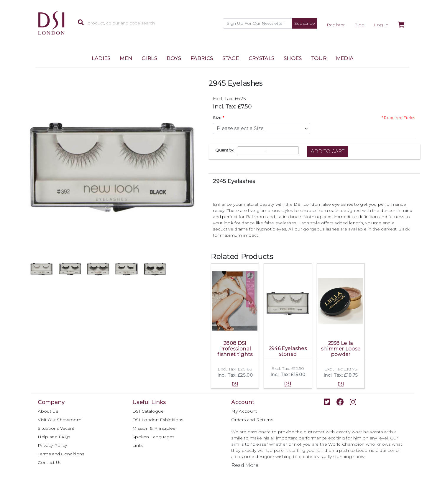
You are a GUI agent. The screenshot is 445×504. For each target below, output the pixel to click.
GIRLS (149, 58)
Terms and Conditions (61, 454)
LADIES (101, 58)
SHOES (293, 58)
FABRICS (202, 58)
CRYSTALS (261, 58)
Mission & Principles (154, 428)
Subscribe (305, 23)
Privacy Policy (52, 445)
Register (336, 25)
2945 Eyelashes (234, 181)
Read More (245, 465)
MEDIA (345, 58)
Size (217, 118)
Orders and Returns (252, 420)
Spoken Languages (153, 437)
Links (138, 445)
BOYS (174, 58)
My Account (244, 411)
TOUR (319, 58)
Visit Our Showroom (59, 420)
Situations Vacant (56, 428)
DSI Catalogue (148, 411)
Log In (381, 25)
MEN (126, 58)
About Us (48, 411)
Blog (359, 25)
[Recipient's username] (258, 23)
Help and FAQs (54, 437)
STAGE (231, 58)
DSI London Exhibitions (158, 420)
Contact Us (50, 462)
